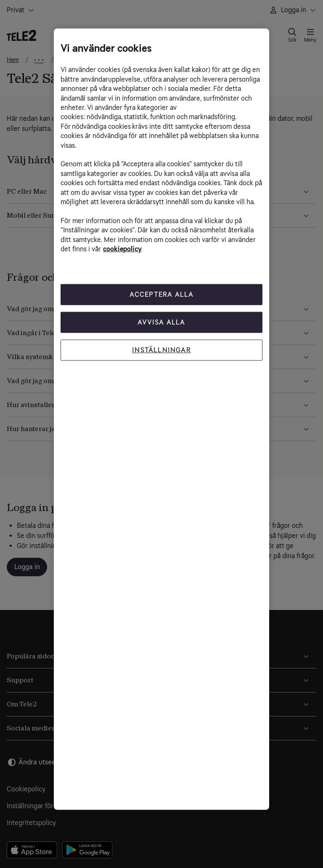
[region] (161, 419)
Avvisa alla (161, 322)
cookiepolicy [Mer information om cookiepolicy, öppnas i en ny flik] (122, 249)
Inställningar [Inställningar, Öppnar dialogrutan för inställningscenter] (161, 350)
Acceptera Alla (162, 294)
